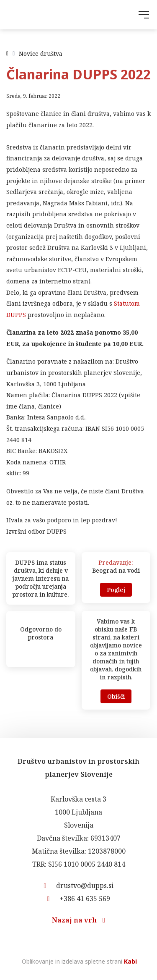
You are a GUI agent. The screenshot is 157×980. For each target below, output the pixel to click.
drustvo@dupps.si (79, 886)
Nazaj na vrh (78, 920)
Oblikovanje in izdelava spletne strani (78, 961)
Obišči (116, 696)
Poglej (116, 590)
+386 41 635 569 (79, 899)
